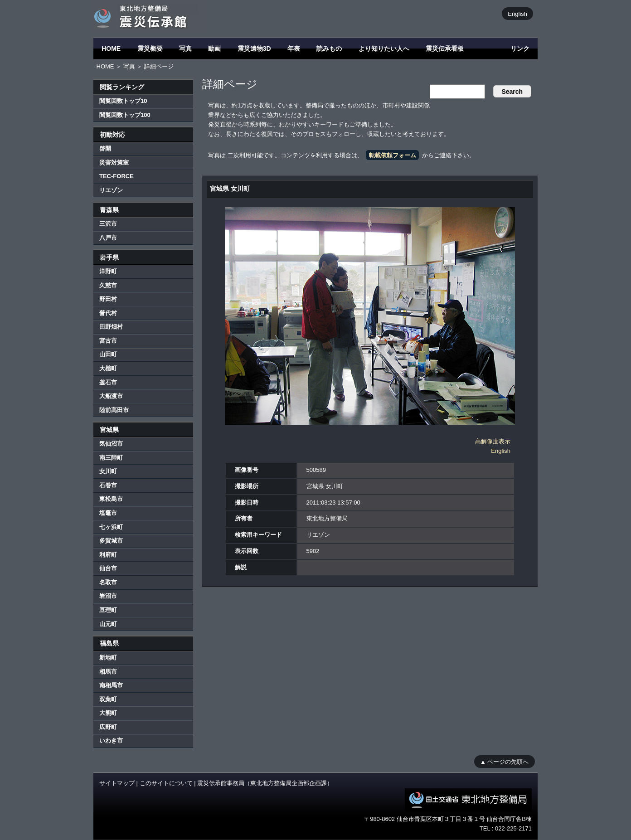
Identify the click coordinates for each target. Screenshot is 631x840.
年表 (294, 49)
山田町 (108, 354)
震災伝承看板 (445, 49)
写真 (185, 49)
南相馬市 (111, 685)
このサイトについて (166, 783)
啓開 (105, 148)
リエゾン (111, 190)
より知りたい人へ (384, 49)
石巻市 (108, 485)
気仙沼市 (111, 444)
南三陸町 (111, 458)
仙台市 (108, 568)
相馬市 (108, 672)
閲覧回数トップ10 (123, 101)
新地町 (108, 658)
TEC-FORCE (116, 176)
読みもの (329, 49)
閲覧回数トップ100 (125, 115)
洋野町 (108, 271)
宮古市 (108, 341)
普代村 (108, 313)
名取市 (108, 582)
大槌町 (108, 368)
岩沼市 (108, 596)
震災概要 (150, 49)
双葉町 (108, 699)
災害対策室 (114, 163)
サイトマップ (117, 783)
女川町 (108, 471)
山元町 (108, 624)
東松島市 (111, 499)
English (517, 13)
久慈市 (108, 285)
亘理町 (108, 610)
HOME (111, 49)
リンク (520, 49)
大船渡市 (111, 396)
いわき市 (111, 740)
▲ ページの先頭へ (504, 761)
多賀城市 (111, 541)
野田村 (108, 299)
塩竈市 (108, 513)
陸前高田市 (114, 410)
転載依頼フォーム (393, 155)
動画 (214, 49)
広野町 (108, 727)
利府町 (108, 555)
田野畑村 (111, 327)
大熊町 (108, 713)
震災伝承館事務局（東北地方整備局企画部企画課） (265, 783)
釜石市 (108, 382)
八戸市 (108, 238)
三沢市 (108, 224)
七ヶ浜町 (111, 527)
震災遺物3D (254, 49)
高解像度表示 (493, 441)
